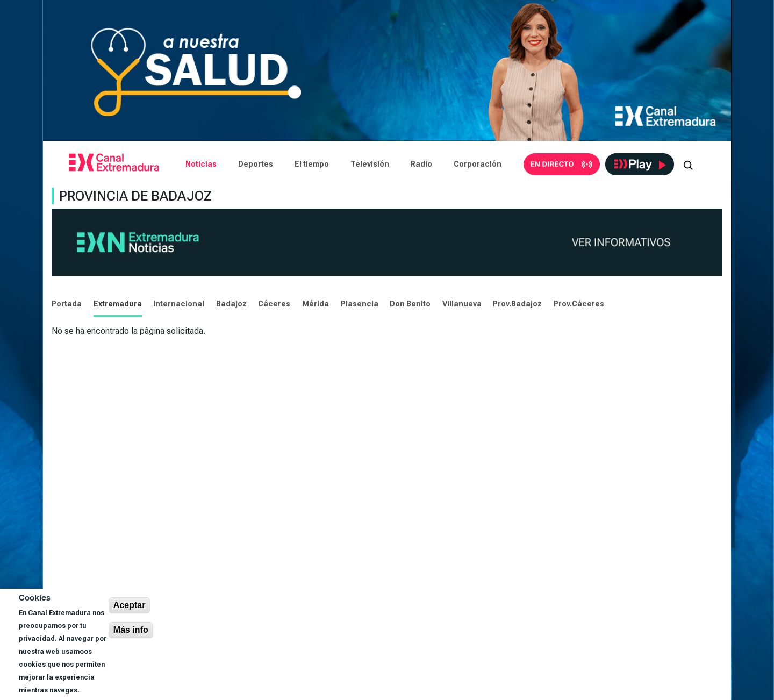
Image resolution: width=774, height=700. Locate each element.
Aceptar (130, 605)
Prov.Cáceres (579, 304)
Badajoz (231, 304)
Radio (421, 164)
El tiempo (312, 164)
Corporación (478, 164)
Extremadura (118, 304)
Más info (131, 630)
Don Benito (410, 304)
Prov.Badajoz (517, 304)
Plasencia (360, 304)
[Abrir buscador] (688, 164)
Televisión (370, 164)
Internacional (179, 304)
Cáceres (274, 304)
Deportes (256, 164)
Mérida (316, 304)
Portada (67, 304)
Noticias (201, 164)
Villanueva (462, 304)
